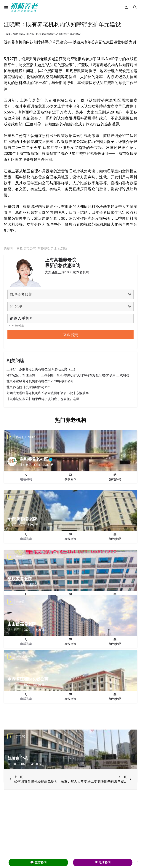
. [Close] (138, 860)
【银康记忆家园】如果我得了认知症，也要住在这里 (43, 399)
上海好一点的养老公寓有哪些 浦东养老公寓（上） (42, 369)
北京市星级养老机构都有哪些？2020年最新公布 (40, 381)
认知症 (63, 248)
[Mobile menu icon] (6, 8)
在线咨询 (70, 479)
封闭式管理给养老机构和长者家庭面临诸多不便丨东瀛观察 (48, 393)
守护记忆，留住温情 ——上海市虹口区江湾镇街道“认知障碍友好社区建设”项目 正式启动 (68, 375)
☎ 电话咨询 (103, 862)
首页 (8, 34)
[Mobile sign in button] (126, 7)
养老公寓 (30, 248)
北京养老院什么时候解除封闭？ (29, 387)
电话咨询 (26, 479)
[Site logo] (25, 7)
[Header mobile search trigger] (135, 7)
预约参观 (115, 479)
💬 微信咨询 (38, 862)
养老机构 (43, 248)
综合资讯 (18, 34)
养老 (19, 248)
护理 (54, 248)
